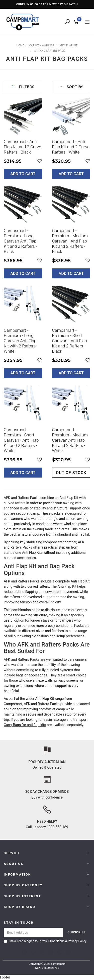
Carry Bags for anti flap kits (25, 725)
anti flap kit (81, 534)
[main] (47, 291)
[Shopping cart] (77, 22)
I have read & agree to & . (45, 941)
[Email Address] (34, 933)
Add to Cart (23, 174)
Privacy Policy (77, 941)
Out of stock (71, 473)
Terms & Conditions (52, 941)
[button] (40, 161)
